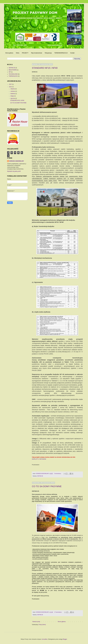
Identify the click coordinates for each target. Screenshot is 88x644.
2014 (11, 87)
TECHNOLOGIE (13, 74)
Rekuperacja (48, 53)
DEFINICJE (40, 476)
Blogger (65, 639)
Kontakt (72, 53)
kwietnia (13, 94)
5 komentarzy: (58, 474)
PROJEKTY (25, 53)
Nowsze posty (36, 622)
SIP (10, 72)
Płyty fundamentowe (37, 53)
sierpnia (13, 89)
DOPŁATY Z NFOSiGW (39, 459)
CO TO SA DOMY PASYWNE (47, 486)
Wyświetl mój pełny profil (14, 171)
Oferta (18, 53)
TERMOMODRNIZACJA (61, 53)
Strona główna (9, 53)
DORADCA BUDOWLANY (17, 161)
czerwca (13, 91)
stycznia (13, 98)
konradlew (45, 639)
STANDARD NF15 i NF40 (45, 68)
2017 (11, 84)
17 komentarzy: (58, 612)
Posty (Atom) (42, 625)
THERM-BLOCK (13, 76)
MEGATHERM (13, 70)
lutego (12, 96)
